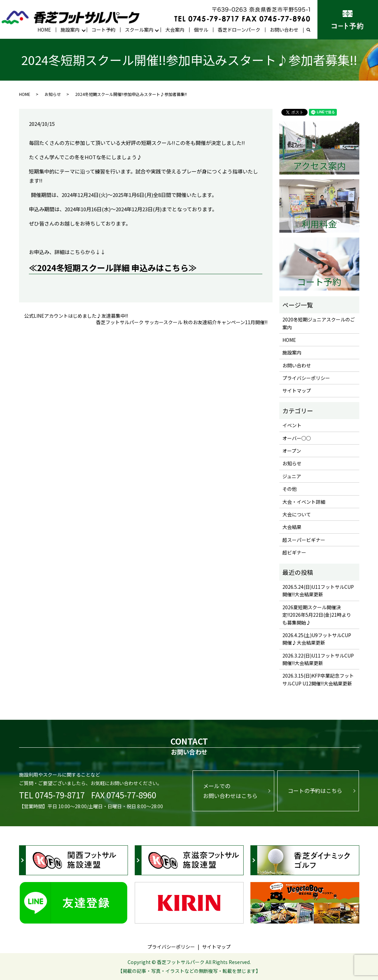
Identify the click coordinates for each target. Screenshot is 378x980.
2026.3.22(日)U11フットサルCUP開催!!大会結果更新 (318, 659)
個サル (201, 30)
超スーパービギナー (304, 540)
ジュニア (292, 476)
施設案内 (70, 30)
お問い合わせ (284, 30)
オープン (292, 451)
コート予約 (103, 30)
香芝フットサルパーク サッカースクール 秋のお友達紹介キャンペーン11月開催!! (182, 322)
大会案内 (175, 30)
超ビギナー (294, 552)
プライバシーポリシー (306, 378)
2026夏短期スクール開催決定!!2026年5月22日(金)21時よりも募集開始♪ (317, 615)
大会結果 (292, 527)
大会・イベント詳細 (304, 502)
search (311, 30)
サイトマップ (297, 391)
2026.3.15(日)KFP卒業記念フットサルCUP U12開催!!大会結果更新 (318, 679)
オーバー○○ (297, 438)
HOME (44, 30)
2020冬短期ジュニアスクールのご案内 (319, 323)
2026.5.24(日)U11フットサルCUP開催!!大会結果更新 (318, 591)
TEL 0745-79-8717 (52, 795)
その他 (290, 489)
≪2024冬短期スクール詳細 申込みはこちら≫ (113, 268)
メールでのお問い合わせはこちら (230, 791)
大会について (297, 514)
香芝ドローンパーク (239, 30)
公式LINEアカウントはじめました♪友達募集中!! (76, 316)
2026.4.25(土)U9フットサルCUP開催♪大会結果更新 (317, 639)
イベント (292, 425)
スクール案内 (139, 30)
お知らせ (53, 94)
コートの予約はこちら (315, 791)
